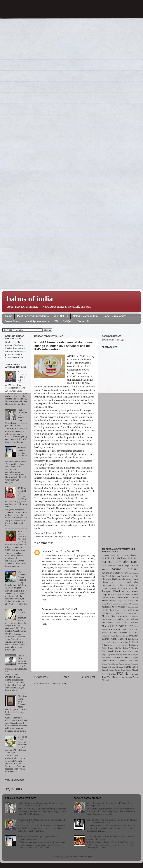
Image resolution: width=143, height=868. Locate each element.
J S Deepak (114, 604)
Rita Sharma (128, 651)
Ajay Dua (120, 555)
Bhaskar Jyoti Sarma (112, 582)
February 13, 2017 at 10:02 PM (65, 551)
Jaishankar (107, 607)
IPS (56, 321)
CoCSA (66, 536)
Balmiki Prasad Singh (128, 579)
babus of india (30, 299)
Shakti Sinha (133, 661)
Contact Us (84, 321)
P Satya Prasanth (118, 633)
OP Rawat (115, 630)
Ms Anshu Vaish (128, 619)
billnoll (70, 857)
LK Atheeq (124, 610)
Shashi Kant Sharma (110, 664)
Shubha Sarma (124, 664)
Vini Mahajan (113, 677)
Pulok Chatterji (119, 639)
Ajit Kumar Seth (124, 558)
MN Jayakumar (108, 613)
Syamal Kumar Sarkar (111, 670)
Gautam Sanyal (123, 598)
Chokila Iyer (133, 585)
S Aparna (110, 655)
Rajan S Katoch (130, 648)
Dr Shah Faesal (130, 591)
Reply (44, 600)
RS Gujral (123, 645)
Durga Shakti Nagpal (111, 595)
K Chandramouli (132, 607)
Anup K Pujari (123, 565)
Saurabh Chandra (118, 661)
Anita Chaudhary (108, 566)
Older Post (89, 677)
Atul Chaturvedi (127, 576)
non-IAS (86, 536)
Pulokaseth (133, 639)
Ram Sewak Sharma (112, 651)
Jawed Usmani (119, 607)
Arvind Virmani (126, 573)
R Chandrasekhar (109, 642)
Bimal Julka (132, 582)
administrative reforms (51, 536)
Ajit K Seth (109, 558)
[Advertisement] (120, 446)
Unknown (46, 551)
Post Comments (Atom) (57, 684)
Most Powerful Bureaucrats (33, 316)
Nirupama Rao (123, 626)
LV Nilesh (134, 610)
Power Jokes (12, 321)
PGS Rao (133, 633)
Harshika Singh (116, 601)
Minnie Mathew (132, 613)
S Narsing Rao (120, 655)
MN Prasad (120, 613)
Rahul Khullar (115, 648)
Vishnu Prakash (126, 677)
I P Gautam (128, 601)
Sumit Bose (131, 667)
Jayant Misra (76, 536)
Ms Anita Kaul (114, 619)
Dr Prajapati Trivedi (120, 590)
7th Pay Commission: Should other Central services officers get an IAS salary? (41, 804)
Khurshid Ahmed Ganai (111, 610)
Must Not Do (61, 316)
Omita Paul (127, 630)
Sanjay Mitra (124, 657)
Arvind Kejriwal (125, 569)
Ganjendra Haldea (109, 598)
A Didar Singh (108, 555)
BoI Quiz (68, 321)
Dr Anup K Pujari (125, 588)
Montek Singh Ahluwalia (115, 616)
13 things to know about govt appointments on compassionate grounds (38, 838)
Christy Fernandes (109, 588)
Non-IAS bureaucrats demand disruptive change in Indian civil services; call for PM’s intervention (63, 346)
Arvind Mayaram (111, 573)
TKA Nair (124, 674)
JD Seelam (133, 604)
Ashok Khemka (113, 576)
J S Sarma (123, 604)
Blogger (89, 857)
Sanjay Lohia (111, 658)
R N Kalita (123, 642)
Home (9, 316)
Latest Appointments (37, 321)
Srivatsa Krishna (116, 667)
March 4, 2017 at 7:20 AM (65, 609)
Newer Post (41, 677)
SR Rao (129, 655)
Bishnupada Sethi (109, 585)
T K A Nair (111, 674)
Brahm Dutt (122, 585)
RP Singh (114, 645)
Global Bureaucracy (114, 316)
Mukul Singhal (121, 622)
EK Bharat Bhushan (130, 595)
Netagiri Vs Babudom (85, 316)
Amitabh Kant (127, 562)
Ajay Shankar (131, 555)
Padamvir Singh (109, 636)
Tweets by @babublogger (113, 340)
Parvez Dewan (122, 636)
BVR (115, 579)
